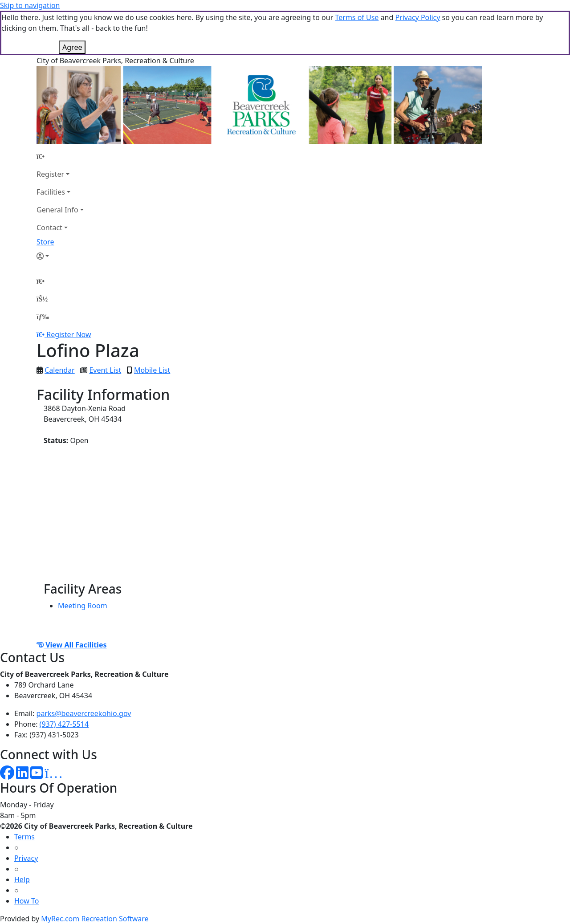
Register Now (69, 334)
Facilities (51, 192)
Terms (24, 837)
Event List (105, 370)
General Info (57, 210)
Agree (72, 47)
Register (50, 174)
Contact (49, 228)
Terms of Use (357, 17)
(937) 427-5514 (64, 724)
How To (26, 901)
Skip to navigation (30, 5)
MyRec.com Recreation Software (95, 919)
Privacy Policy (417, 17)
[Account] (60, 256)
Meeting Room (83, 606)
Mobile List (152, 370)
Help (22, 879)
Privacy (26, 858)
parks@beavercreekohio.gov (84, 713)
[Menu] (43, 317)
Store (45, 242)
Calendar (60, 370)
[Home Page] (60, 156)
